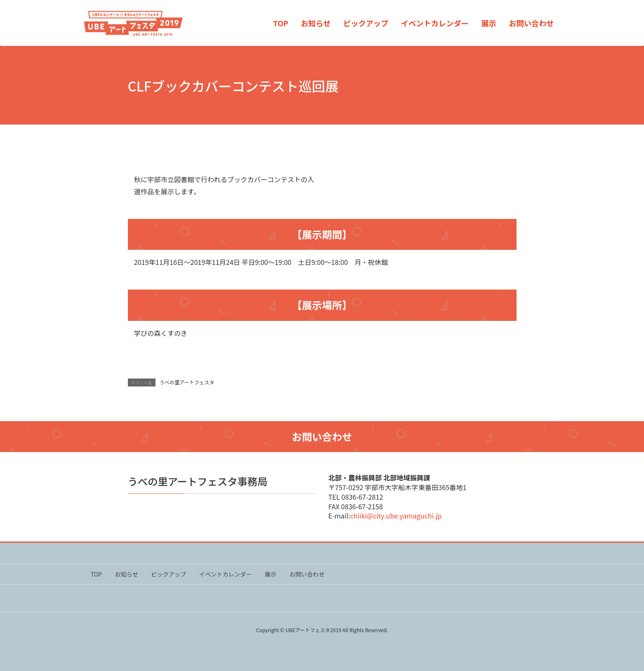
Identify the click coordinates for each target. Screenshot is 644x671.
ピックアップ (168, 574)
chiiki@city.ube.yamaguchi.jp (396, 516)
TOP (96, 574)
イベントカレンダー (225, 574)
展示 (270, 574)
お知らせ (127, 574)
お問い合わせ (307, 574)
